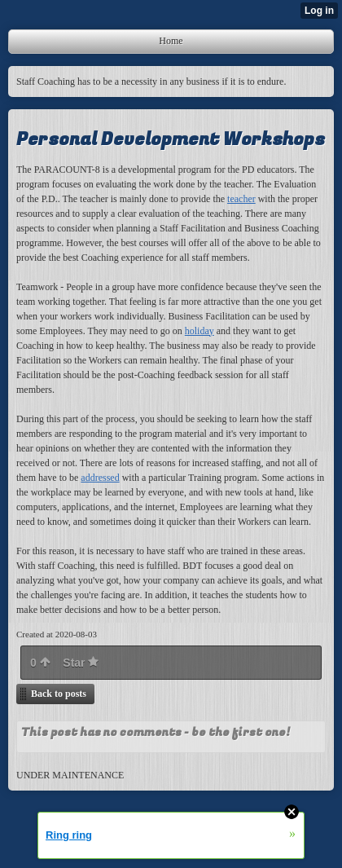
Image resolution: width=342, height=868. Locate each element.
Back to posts (59, 694)
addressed (100, 478)
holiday (199, 331)
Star (81, 663)
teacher (241, 199)
